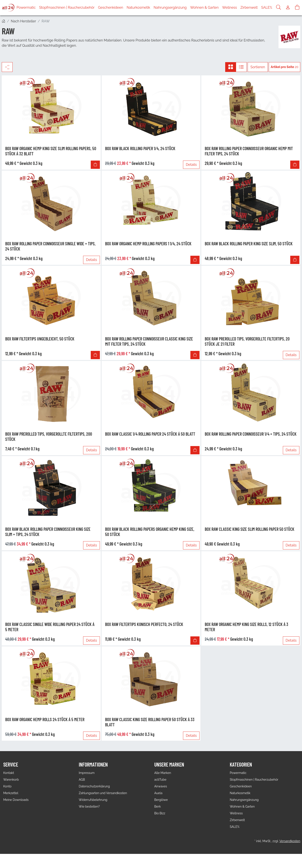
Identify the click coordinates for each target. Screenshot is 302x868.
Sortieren (258, 67)
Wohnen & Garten (204, 7)
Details (191, 165)
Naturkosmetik (138, 7)
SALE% (267, 7)
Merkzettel (11, 793)
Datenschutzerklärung (94, 786)
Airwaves (161, 786)
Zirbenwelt (249, 7)
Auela (158, 793)
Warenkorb (11, 780)
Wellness (230, 7)
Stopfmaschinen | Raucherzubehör (67, 7)
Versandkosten (290, 841)
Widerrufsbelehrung (93, 800)
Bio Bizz (160, 813)
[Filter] (7, 67)
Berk (158, 807)
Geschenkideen (111, 7)
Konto (7, 786)
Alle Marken (163, 773)
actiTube (160, 780)
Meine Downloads (16, 800)
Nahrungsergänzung (170, 7)
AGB (82, 780)
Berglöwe (161, 800)
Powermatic (26, 7)
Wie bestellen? (89, 807)
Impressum (87, 773)
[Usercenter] (288, 8)
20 (284, 67)
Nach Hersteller (23, 21)
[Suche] (279, 8)
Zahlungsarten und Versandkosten (103, 793)
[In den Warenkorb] (95, 165)
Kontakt (9, 773)
